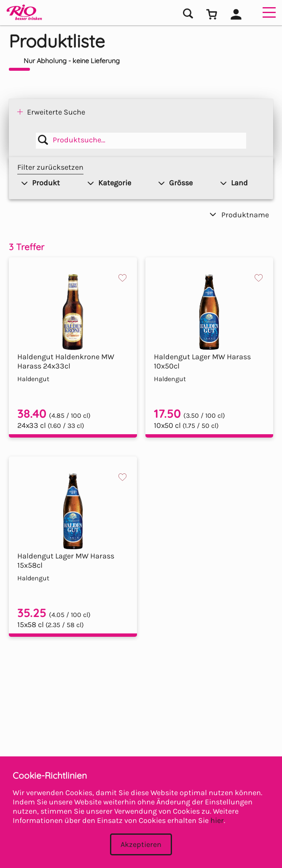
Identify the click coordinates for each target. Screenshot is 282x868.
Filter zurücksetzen (50, 167)
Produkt (41, 183)
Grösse (176, 183)
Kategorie (109, 183)
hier (217, 820)
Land (234, 183)
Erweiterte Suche (56, 112)
